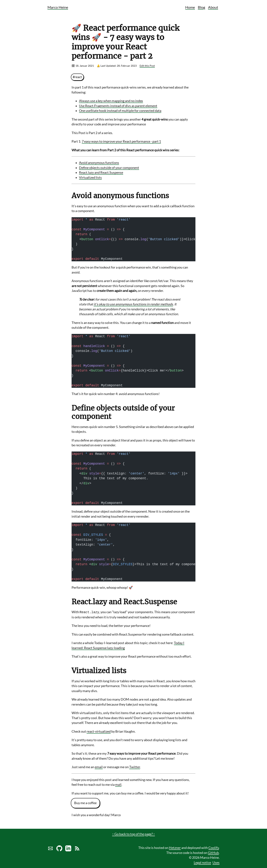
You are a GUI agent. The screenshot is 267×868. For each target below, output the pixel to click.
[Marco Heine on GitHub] (59, 850)
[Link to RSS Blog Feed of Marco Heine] (77, 850)
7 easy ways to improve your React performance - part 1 (121, 141)
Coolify (214, 848)
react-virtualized (99, 731)
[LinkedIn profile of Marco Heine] (68, 850)
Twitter (135, 767)
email (99, 767)
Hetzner (175, 848)
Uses (216, 863)
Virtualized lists (90, 178)
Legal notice (202, 863)
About (213, 7)
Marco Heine (58, 7)
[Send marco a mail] (50, 850)
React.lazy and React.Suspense (101, 173)
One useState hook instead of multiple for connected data (120, 111)
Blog (201, 7)
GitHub (213, 853)
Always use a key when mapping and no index (111, 101)
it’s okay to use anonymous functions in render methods (133, 304)
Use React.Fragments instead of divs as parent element (118, 106)
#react (77, 77)
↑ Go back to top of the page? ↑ (134, 834)
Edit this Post (147, 66)
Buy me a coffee (85, 803)
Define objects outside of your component (109, 168)
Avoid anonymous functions (99, 163)
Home (190, 7)
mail (118, 785)
